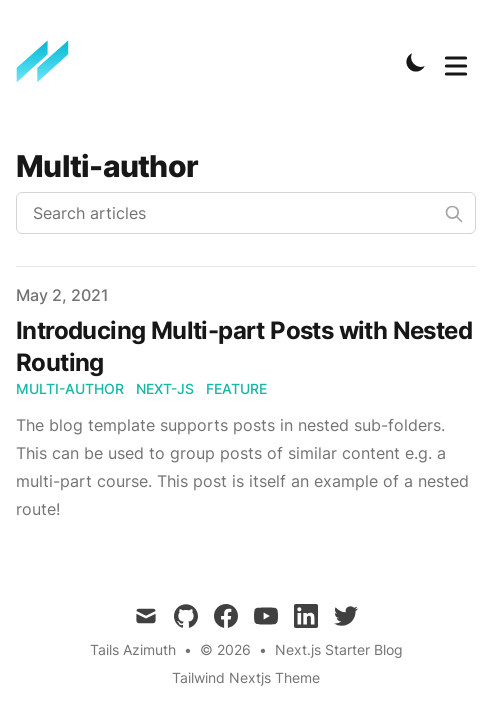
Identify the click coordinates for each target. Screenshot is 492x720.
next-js (165, 388)
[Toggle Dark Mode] (416, 62)
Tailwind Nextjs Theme (246, 677)
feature (236, 388)
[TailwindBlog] (49, 62)
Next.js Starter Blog (339, 649)
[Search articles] (246, 213)
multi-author (70, 388)
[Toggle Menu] (456, 62)
